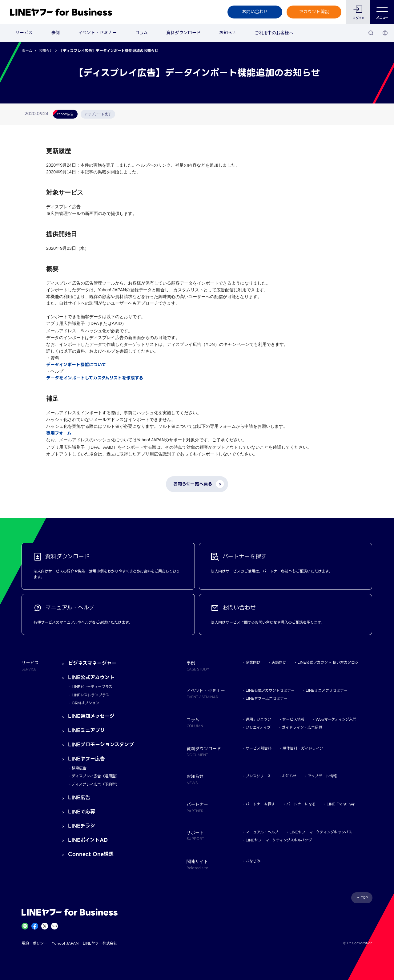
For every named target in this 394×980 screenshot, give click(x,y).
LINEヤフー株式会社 (100, 943)
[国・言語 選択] (385, 33)
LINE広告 (79, 798)
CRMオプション (86, 703)
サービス (24, 33)
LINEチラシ (82, 826)
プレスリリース (258, 776)
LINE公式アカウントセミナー (270, 690)
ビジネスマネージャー (92, 663)
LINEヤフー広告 (86, 759)
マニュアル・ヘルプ (262, 832)
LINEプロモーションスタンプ (101, 745)
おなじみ (253, 861)
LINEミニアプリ (86, 730)
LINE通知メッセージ (91, 716)
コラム (141, 33)
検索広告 (79, 768)
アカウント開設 (314, 12)
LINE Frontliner (341, 804)
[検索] (371, 33)
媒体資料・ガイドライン (303, 748)
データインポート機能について (76, 365)
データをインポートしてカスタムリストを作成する (95, 378)
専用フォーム (59, 433)
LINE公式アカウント (91, 677)
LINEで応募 (82, 812)
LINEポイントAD (88, 840)
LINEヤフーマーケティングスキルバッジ (279, 840)
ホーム (27, 51)
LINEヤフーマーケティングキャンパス (321, 832)
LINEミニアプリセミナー (327, 690)
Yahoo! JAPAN (65, 943)
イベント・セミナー (97, 33)
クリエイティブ (258, 727)
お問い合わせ (255, 12)
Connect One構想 (91, 854)
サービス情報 (293, 719)
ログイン (358, 18)
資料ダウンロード (183, 33)
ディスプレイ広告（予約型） (96, 784)
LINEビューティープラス (92, 687)
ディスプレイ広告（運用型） (96, 776)
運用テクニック (258, 719)
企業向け (253, 662)
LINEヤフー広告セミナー (267, 698)
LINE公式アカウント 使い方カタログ (328, 662)
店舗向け (279, 662)
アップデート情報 (322, 776)
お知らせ (228, 33)
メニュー (382, 12)
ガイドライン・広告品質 (302, 727)
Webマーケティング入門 (336, 719)
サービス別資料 (259, 748)
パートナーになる (301, 804)
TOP (364, 898)
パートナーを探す (260, 804)
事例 (55, 33)
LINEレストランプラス (90, 695)
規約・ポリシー (34, 943)
